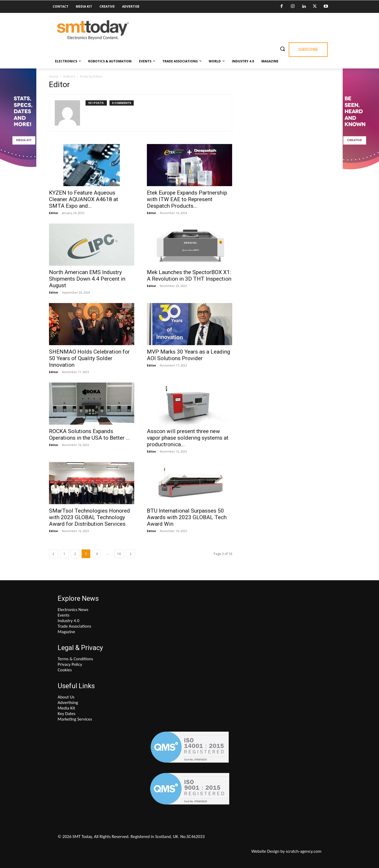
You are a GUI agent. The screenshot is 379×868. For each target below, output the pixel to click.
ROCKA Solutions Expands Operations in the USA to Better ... (89, 435)
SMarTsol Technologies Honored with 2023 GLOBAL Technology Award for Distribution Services (89, 517)
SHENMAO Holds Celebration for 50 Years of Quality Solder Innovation (89, 358)
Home (54, 76)
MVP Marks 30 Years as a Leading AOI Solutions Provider (188, 355)
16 (119, 554)
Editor (54, 213)
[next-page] (131, 554)
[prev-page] (53, 554)
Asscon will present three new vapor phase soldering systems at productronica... (188, 438)
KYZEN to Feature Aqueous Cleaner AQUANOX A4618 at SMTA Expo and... (84, 199)
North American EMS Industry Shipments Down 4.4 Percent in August (87, 279)
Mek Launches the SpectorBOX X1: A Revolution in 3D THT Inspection (189, 276)
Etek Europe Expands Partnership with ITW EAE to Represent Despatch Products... (187, 199)
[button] (282, 49)
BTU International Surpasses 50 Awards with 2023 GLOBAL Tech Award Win (187, 517)
